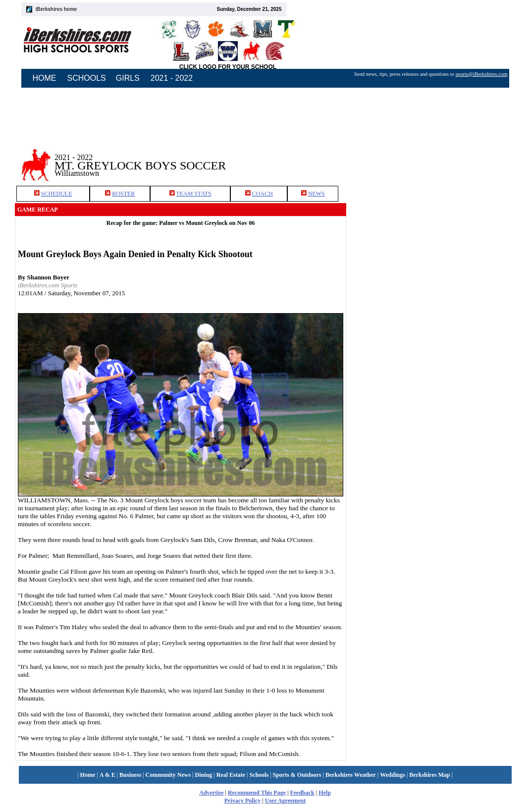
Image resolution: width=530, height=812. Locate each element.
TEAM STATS (193, 194)
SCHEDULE (57, 194)
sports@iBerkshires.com (482, 74)
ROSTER (123, 194)
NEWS (317, 194)
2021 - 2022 (172, 78)
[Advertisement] (431, 158)
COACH (263, 194)
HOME (45, 78)
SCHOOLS (87, 78)
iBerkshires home (56, 9)
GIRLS (128, 78)
